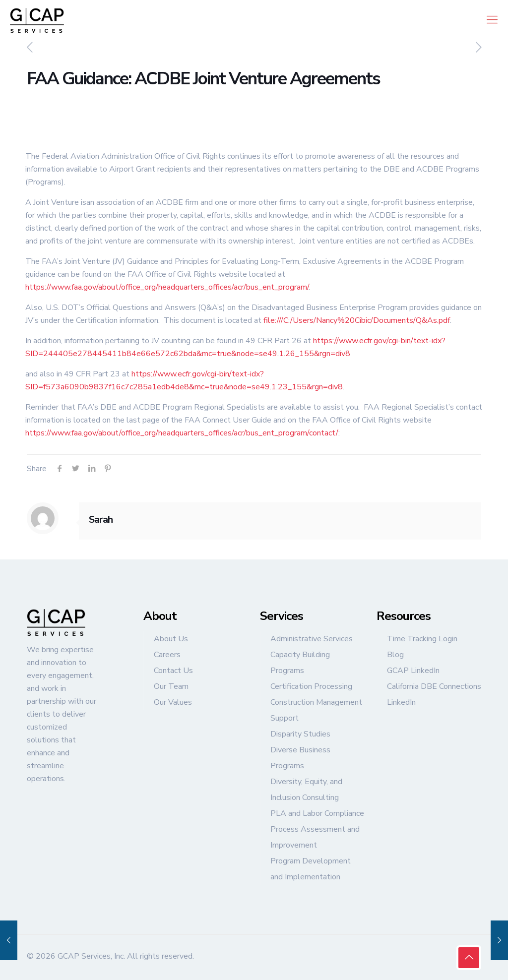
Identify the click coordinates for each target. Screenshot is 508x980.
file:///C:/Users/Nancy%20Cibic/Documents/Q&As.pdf (357, 320)
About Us (171, 639)
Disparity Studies (300, 734)
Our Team (171, 686)
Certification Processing (311, 686)
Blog (395, 655)
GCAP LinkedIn (413, 671)
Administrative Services (312, 639)
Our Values (173, 702)
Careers (167, 655)
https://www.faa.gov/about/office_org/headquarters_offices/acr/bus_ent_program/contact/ (182, 433)
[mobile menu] (492, 20)
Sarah (101, 520)
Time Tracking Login (422, 639)
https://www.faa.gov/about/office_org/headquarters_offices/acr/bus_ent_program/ (167, 287)
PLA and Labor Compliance (317, 813)
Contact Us (173, 671)
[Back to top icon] (469, 958)
